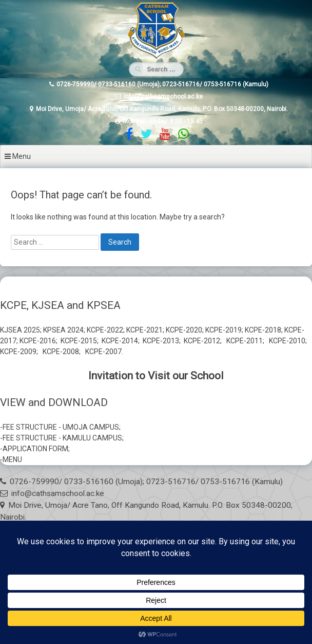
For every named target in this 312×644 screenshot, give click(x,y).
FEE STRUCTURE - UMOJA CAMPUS (61, 427)
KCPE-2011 (245, 341)
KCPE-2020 (184, 330)
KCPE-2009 (18, 352)
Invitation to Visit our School (156, 376)
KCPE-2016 (38, 341)
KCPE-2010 (287, 341)
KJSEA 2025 (20, 330)
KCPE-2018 (263, 330)
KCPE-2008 (61, 352)
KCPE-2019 (223, 330)
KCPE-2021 (144, 330)
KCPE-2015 (79, 341)
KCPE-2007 (103, 352)
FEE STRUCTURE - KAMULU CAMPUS (62, 438)
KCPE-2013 (161, 341)
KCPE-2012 (202, 341)
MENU (12, 459)
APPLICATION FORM (35, 449)
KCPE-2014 (120, 341)
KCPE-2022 (105, 330)
